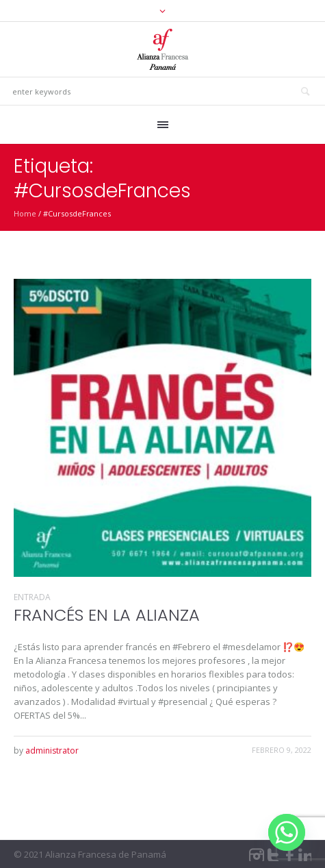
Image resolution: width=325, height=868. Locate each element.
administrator (52, 751)
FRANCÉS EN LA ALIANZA (107, 615)
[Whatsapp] (287, 832)
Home (25, 213)
